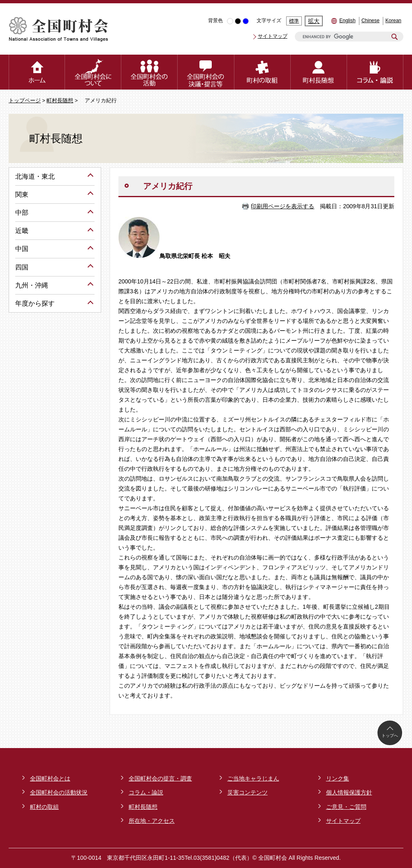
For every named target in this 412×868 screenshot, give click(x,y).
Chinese (370, 21)
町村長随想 (60, 101)
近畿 (22, 231)
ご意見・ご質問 (346, 807)
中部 (22, 213)
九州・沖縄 (32, 285)
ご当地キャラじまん (253, 778)
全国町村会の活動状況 (59, 792)
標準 (294, 21)
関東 (22, 195)
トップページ (25, 101)
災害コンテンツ (248, 792)
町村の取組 (44, 807)
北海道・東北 (35, 176)
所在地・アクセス (152, 821)
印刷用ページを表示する (282, 206)
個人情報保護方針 (349, 792)
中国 (22, 249)
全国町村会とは (50, 778)
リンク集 (338, 778)
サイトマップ (273, 36)
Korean (393, 21)
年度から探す (35, 303)
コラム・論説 (146, 792)
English (347, 21)
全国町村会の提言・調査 (160, 778)
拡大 (314, 21)
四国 (22, 267)
